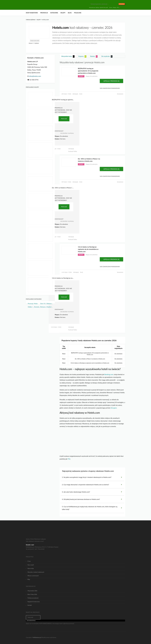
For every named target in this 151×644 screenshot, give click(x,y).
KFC (118, 7)
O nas (29, 561)
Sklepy (63, 13)
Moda (36, 304)
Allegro (115, 7)
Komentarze (120, 94)
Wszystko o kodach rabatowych (36, 572)
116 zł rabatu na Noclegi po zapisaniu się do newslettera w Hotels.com (88, 249)
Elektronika (50, 304)
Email (81, 94)
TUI (69, 459)
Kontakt (30, 605)
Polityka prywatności (33, 598)
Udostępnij (75, 94)
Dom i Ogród (43, 304)
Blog (70, 13)
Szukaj (122, 4)
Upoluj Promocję (111, 81)
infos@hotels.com (35, 76)
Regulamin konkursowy (34, 602)
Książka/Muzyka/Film (50, 307)
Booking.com (109, 374)
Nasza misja (31, 568)
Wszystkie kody (68, 56)
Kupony (82, 56)
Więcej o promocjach (33, 576)
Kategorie (54, 13)
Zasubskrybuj (31, 621)
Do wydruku (107, 56)
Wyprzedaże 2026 (32, 591)
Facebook (71, 151)
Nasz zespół (31, 565)
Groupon (114, 408)
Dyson (111, 7)
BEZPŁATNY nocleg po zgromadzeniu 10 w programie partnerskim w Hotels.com (88, 71)
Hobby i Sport (31, 307)
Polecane (78, 13)
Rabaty (94, 56)
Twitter (75, 151)
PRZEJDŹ (64, 119)
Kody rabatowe (32, 13)
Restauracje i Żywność (43, 307)
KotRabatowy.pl (37, 637)
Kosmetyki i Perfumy (37, 307)
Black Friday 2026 (32, 594)
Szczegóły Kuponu (67, 133)
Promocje (44, 13)
